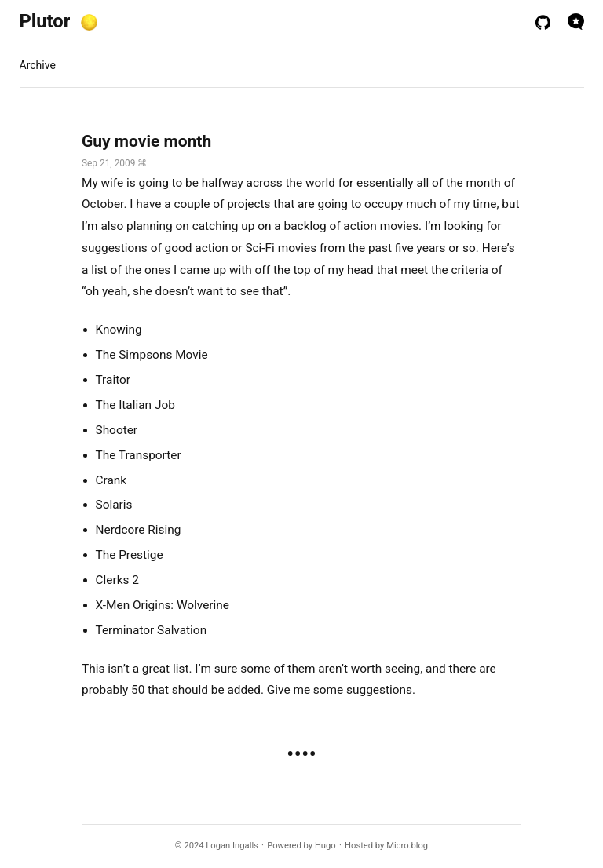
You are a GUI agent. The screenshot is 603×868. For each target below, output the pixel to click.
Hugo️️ (325, 846)
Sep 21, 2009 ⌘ (114, 163)
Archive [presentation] (38, 65)
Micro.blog (407, 846)
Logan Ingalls (232, 846)
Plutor (45, 21)
